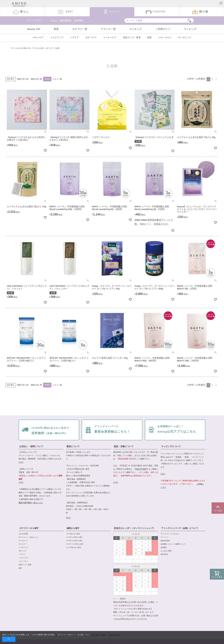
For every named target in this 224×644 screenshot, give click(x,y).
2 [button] (212, 79)
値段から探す (73, 528)
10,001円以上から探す (74, 548)
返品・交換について (124, 447)
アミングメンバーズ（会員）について (180, 528)
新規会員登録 (165, 541)
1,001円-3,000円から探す (74, 537)
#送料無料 (80, 21)
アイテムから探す (38, 48)
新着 (56, 29)
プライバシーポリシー (66, 635)
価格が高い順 (36, 79)
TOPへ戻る (218, 508)
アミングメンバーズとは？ (170, 534)
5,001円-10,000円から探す (75, 544)
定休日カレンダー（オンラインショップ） (135, 528)
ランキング (136, 29)
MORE (21, 462)
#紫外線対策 (66, 21)
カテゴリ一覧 (80, 29)
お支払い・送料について (31, 447)
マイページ (164, 537)
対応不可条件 (141, 469)
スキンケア (38, 38)
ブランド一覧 (108, 29)
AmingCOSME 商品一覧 (22, 48)
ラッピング (190, 29)
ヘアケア (75, 38)
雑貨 (149, 38)
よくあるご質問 (166, 551)
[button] (216, 79)
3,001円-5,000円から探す (74, 541)
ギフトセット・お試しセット (29, 537)
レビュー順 (57, 79)
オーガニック (185, 38)
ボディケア (91, 38)
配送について (73, 447)
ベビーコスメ (165, 38)
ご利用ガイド (163, 29)
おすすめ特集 (23, 534)
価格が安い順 (23, 79)
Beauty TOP (34, 29)
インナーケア (110, 38)
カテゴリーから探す (29, 528)
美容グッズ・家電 (132, 38)
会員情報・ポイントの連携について (173, 544)
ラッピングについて (171, 447)
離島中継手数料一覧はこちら (31, 503)
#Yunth (54, 21)
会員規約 (164, 548)
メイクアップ (57, 38)
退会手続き (164, 555)
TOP (12, 48)
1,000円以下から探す (73, 534)
